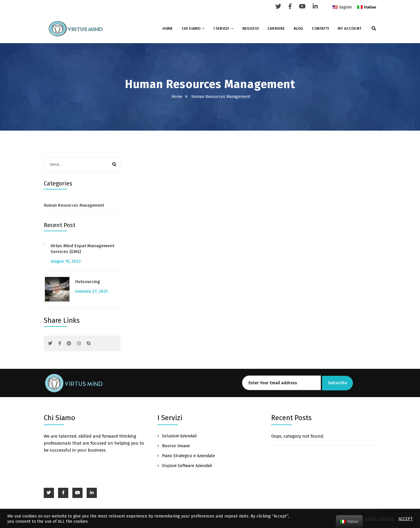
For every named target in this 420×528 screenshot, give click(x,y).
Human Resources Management (74, 205)
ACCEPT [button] (406, 519)
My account (350, 28)
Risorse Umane (176, 446)
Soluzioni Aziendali (179, 436)
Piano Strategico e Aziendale (188, 456)
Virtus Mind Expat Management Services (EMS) (82, 249)
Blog (299, 28)
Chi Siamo (191, 28)
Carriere (276, 28)
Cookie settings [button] (379, 519)
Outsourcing (87, 282)
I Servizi (222, 28)
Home (168, 28)
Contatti (320, 28)
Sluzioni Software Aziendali (187, 466)
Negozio (251, 28)
